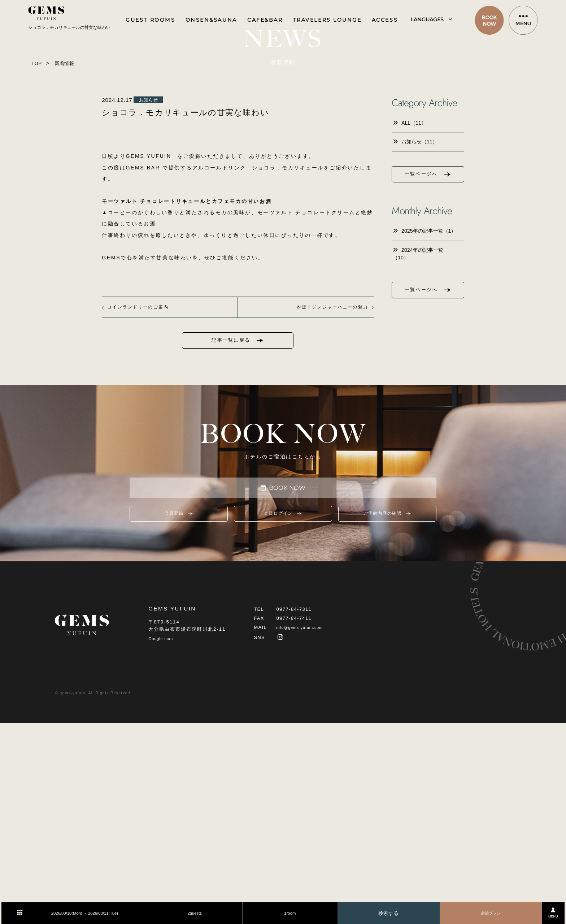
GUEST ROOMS (150, 20)
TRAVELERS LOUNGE (327, 20)
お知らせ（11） (415, 323)
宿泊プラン (463, 913)
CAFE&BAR (265, 20)
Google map (164, 840)
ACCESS (385, 20)
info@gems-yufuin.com (307, 828)
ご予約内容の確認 (387, 712)
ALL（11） (410, 304)
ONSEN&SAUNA (211, 20)
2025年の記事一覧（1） (424, 417)
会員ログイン (283, 712)
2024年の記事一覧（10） (418, 439)
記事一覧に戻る (231, 524)
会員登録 (179, 712)
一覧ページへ (421, 358)
